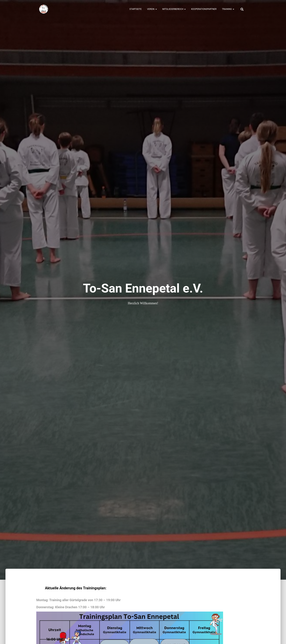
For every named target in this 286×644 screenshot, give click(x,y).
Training (228, 9)
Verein (152, 9)
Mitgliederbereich (174, 9)
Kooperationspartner (204, 9)
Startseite (136, 9)
